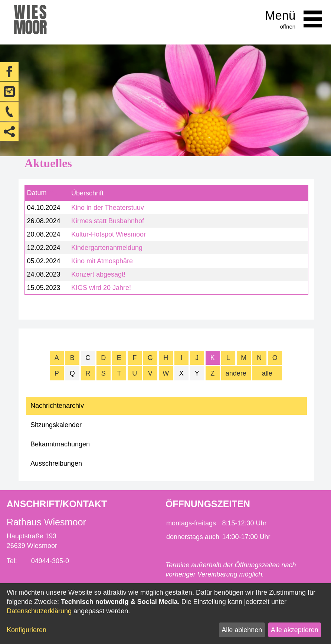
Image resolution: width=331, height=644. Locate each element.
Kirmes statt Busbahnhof (108, 221)
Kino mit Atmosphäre (102, 261)
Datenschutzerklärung (39, 611)
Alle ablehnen (242, 630)
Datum (37, 193)
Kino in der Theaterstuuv (108, 208)
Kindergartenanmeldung (107, 248)
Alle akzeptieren (295, 630)
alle (267, 373)
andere (236, 373)
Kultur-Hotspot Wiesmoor (109, 234)
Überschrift (87, 193)
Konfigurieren (27, 630)
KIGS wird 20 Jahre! (101, 288)
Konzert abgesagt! (98, 274)
